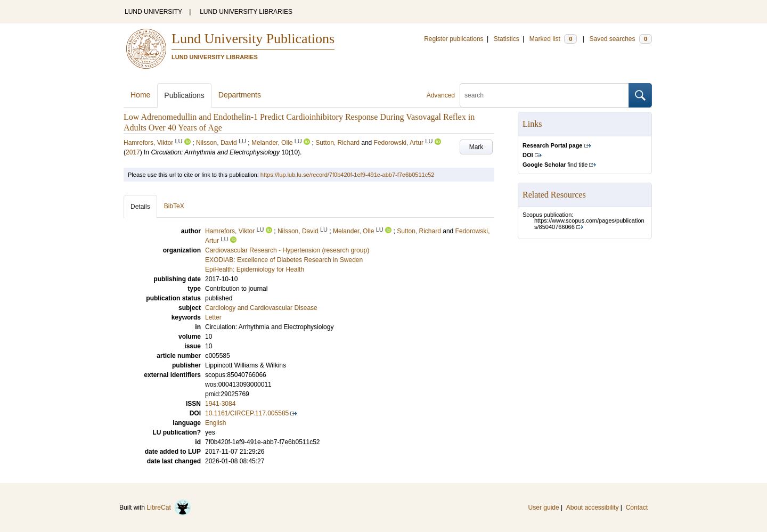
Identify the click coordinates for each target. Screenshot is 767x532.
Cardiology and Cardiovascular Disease (261, 308)
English (215, 423)
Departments (240, 95)
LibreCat (169, 508)
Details (140, 207)
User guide (544, 508)
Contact (637, 508)
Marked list (553, 39)
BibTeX (174, 206)
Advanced (441, 95)
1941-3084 (220, 404)
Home (140, 95)
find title (555, 165)
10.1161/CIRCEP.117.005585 (247, 413)
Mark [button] (476, 147)
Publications (184, 95)
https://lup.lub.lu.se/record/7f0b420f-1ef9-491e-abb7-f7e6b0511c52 (348, 175)
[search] (544, 95)
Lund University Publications (253, 39)
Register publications (454, 39)
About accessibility (593, 508)
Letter (213, 317)
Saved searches (621, 39)
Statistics (507, 39)
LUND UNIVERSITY (153, 12)
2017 (133, 152)
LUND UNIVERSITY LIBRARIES (246, 12)
